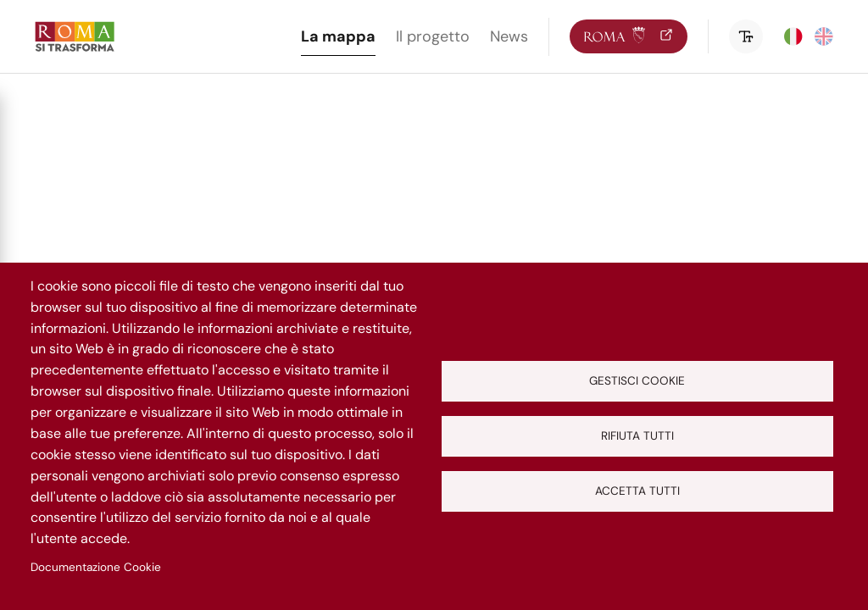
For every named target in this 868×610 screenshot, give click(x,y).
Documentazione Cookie (96, 567)
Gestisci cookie (637, 381)
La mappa (338, 36)
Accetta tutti (637, 491)
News (509, 36)
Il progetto (433, 36)
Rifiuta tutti (637, 436)
